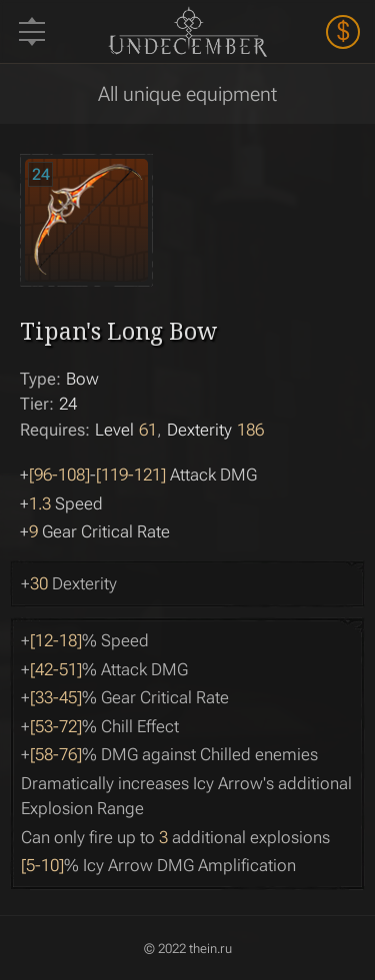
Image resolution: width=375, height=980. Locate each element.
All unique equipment (187, 94)
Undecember (187, 31)
